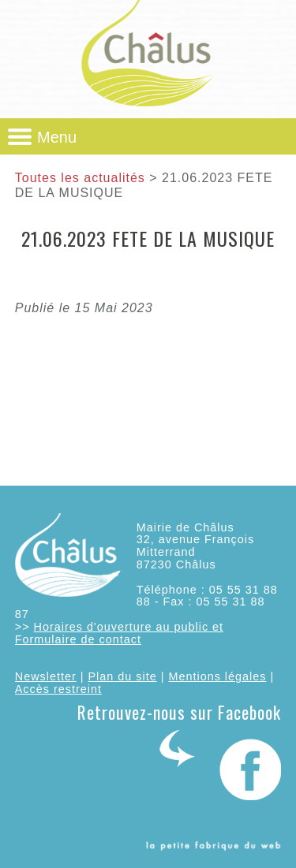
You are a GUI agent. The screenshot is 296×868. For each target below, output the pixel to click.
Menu (57, 137)
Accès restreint (58, 689)
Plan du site (122, 676)
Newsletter (46, 676)
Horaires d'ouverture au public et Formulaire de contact (119, 633)
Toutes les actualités (80, 178)
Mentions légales (217, 676)
